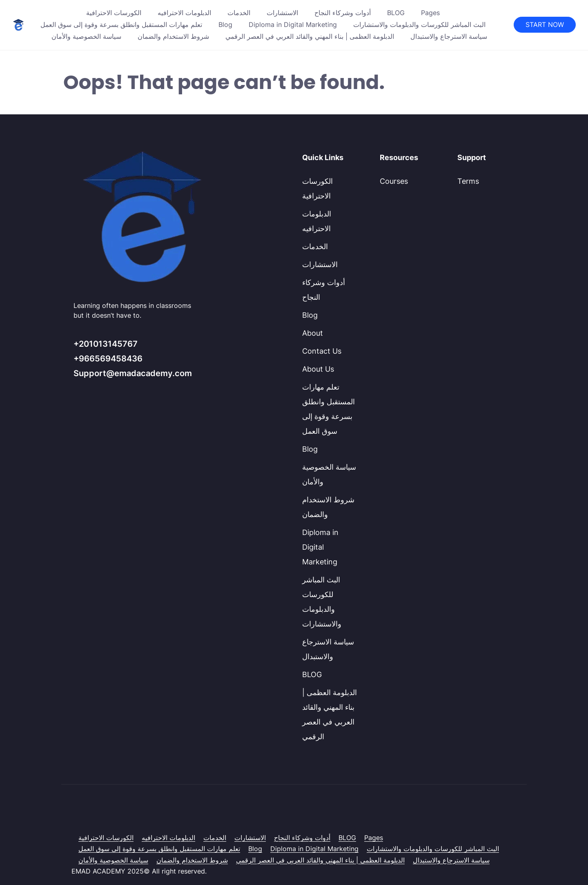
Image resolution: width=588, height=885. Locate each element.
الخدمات (239, 13)
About (313, 333)
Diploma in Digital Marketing (293, 25)
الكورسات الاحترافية (114, 13)
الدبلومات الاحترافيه (184, 13)
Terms (468, 181)
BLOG (396, 13)
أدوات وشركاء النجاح (343, 13)
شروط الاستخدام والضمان (173, 36)
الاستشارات (282, 13)
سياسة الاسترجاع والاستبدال (449, 36)
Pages (430, 13)
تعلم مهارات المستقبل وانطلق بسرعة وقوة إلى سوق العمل (121, 25)
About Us (318, 369)
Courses (394, 181)
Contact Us (322, 351)
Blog (225, 25)
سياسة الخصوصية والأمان (86, 36)
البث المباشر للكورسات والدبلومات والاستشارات (419, 25)
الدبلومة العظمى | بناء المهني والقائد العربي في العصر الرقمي (310, 36)
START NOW (545, 25)
